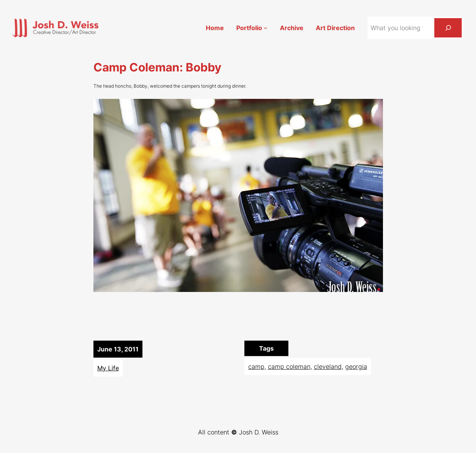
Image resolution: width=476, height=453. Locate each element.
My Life (108, 368)
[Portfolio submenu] (266, 28)
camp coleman (289, 366)
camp (256, 366)
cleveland (328, 366)
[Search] (448, 28)
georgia (356, 366)
